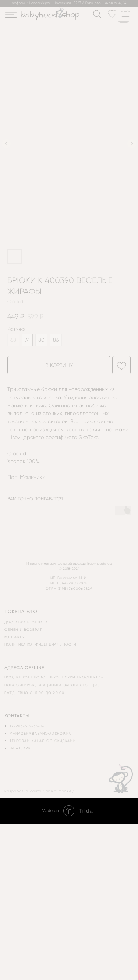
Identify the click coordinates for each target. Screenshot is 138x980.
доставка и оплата (26, 622)
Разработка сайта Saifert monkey (39, 791)
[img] (11, 15)
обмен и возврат (23, 629)
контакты (15, 637)
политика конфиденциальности (40, 644)
